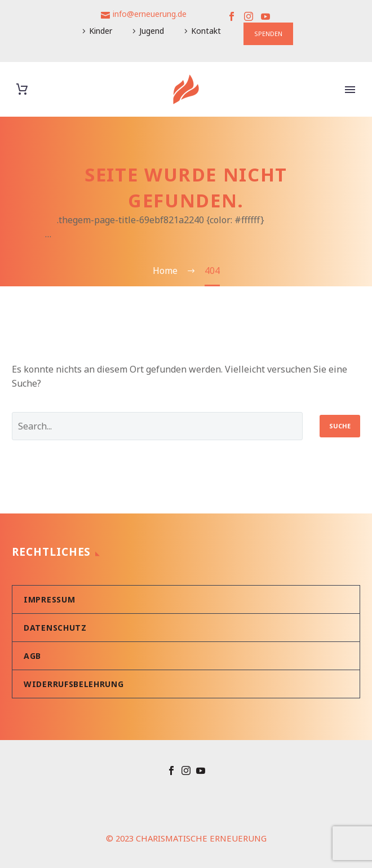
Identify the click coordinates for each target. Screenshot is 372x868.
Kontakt (206, 31)
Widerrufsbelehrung (74, 684)
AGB (32, 656)
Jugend (152, 31)
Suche (340, 426)
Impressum (49, 599)
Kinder (101, 31)
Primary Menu (350, 90)
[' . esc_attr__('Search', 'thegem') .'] (157, 426)
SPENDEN (268, 34)
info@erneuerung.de (150, 14)
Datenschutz (55, 628)
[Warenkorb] (22, 89)
